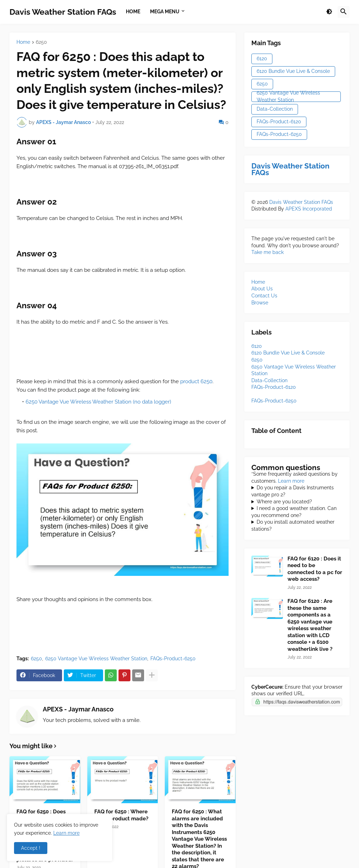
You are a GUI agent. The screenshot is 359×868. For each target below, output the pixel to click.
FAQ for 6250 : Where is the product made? (121, 815)
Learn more (291, 481)
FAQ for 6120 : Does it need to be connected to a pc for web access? (315, 569)
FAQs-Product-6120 (279, 122)
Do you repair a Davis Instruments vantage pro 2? (293, 491)
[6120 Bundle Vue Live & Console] (288, 353)
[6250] (257, 360)
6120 (262, 58)
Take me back (267, 252)
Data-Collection (275, 109)
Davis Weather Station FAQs (63, 12)
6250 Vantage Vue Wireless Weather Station (96, 659)
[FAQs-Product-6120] (274, 387)
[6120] (257, 346)
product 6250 (196, 381)
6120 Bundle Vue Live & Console (293, 71)
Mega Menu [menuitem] (165, 12)
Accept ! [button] (31, 848)
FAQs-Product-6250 (173, 659)
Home (23, 42)
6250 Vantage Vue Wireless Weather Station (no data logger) (98, 402)
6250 (41, 42)
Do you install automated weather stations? (293, 525)
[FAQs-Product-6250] (274, 401)
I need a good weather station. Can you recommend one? (294, 512)
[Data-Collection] (269, 380)
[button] (329, 12)
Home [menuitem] (133, 12)
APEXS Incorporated (309, 209)
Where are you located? (284, 502)
